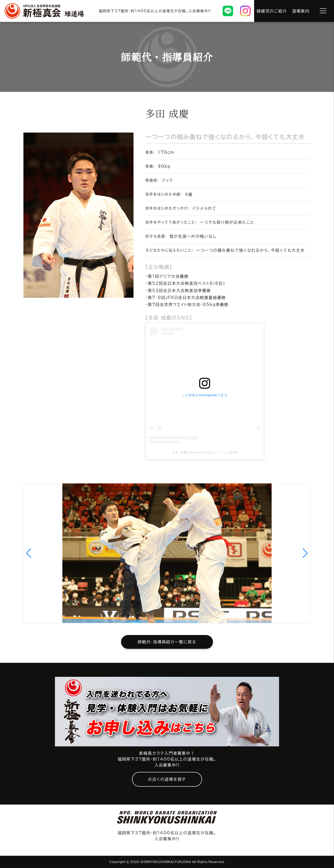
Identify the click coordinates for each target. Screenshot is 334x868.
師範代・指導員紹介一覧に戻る (167, 642)
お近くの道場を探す (167, 779)
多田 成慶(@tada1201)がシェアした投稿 (205, 452)
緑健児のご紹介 (272, 11)
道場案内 (301, 11)
